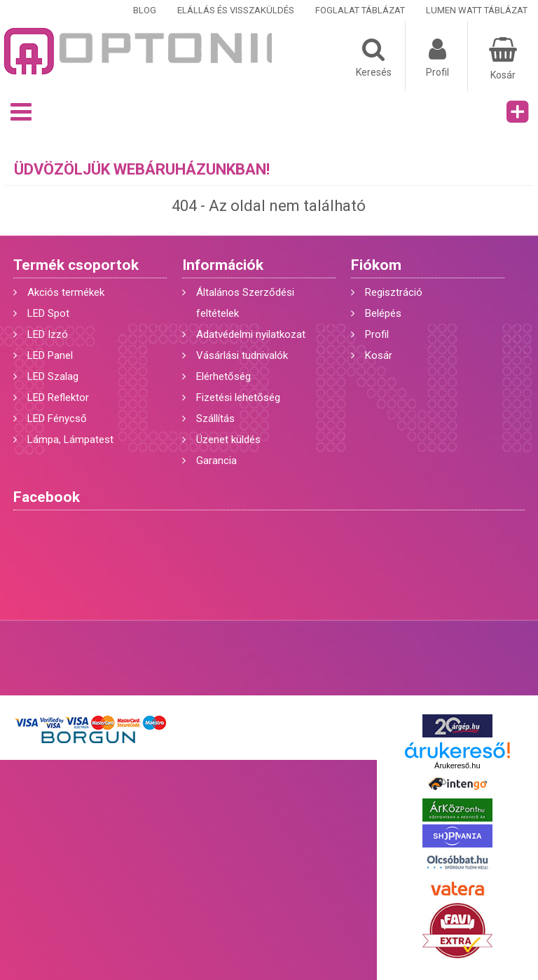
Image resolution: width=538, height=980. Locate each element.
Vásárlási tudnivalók (242, 355)
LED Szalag (53, 376)
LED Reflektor (58, 397)
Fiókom (376, 265)
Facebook (47, 497)
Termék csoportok (76, 265)
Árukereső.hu (457, 765)
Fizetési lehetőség (238, 397)
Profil (377, 334)
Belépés (383, 313)
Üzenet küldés (228, 440)
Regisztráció (394, 292)
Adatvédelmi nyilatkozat (251, 334)
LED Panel (50, 355)
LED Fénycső (57, 418)
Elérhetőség (223, 376)
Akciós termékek (66, 292)
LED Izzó (48, 334)
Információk (223, 265)
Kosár (379, 355)
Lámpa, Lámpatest (70, 440)
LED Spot (48, 313)
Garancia (216, 461)
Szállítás (215, 418)
